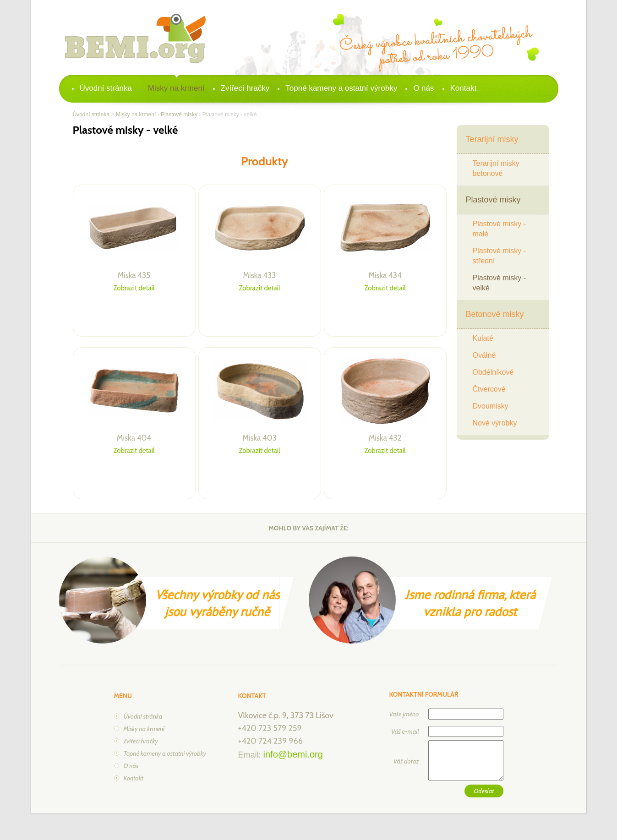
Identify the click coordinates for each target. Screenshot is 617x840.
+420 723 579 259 (270, 728)
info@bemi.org (293, 754)
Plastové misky (179, 115)
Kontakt (464, 88)
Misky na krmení (176, 88)
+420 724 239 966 (270, 741)
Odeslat (484, 791)
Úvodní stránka (106, 88)
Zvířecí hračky (245, 88)
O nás (423, 88)
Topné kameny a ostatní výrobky (341, 88)
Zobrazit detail (134, 288)
